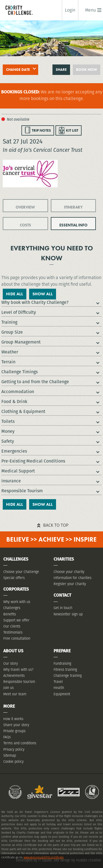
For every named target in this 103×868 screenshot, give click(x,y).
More (9, 706)
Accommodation (18, 392)
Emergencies (14, 451)
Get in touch (63, 608)
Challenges (12, 608)
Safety (8, 441)
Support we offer (16, 620)
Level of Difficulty (19, 312)
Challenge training (68, 676)
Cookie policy (13, 762)
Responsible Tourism (22, 491)
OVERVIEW (25, 207)
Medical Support (18, 471)
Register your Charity (70, 584)
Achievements (14, 676)
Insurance (11, 481)
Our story (11, 663)
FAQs (7, 737)
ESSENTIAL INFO (73, 225)
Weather (10, 352)
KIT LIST (72, 130)
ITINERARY (73, 207)
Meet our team (15, 694)
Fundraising (62, 663)
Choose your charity (69, 572)
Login (70, 10)
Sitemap (10, 755)
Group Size (12, 332)
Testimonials (13, 632)
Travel (58, 682)
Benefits (10, 614)
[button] (91, 10)
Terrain (8, 362)
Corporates (16, 589)
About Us (13, 651)
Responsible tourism (19, 682)
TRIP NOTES (41, 130)
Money (8, 431)
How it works (13, 719)
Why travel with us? (18, 670)
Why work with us (17, 602)
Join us (9, 688)
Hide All (15, 294)
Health (59, 688)
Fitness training (65, 670)
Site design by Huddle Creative (77, 860)
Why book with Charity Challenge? (35, 302)
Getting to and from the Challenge (35, 382)
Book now (87, 70)
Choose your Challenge (21, 572)
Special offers (14, 578)
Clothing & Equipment (23, 411)
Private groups (14, 731)
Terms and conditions (20, 743)
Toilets (8, 421)
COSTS (25, 225)
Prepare (62, 651)
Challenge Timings (20, 372)
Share (61, 70)
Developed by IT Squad (34, 860)
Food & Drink (14, 401)
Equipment (62, 694)
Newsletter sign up (68, 614)
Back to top (56, 525)
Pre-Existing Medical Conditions (33, 461)
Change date (18, 70)
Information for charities (73, 578)
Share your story (16, 725)
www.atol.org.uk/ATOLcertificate (44, 857)
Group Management (21, 342)
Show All (43, 294)
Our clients (12, 626)
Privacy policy (14, 749)
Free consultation (17, 638)
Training (9, 322)
